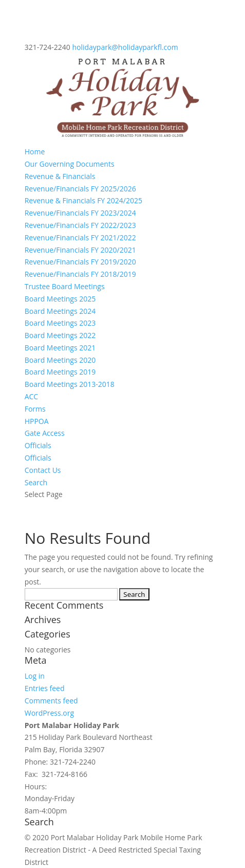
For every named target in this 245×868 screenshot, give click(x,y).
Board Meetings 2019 (60, 372)
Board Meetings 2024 (60, 311)
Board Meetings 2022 (60, 335)
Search (36, 482)
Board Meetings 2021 (60, 348)
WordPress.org (49, 713)
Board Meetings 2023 (60, 323)
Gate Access (45, 433)
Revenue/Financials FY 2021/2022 (80, 237)
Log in (35, 676)
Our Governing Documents (70, 164)
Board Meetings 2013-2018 (70, 384)
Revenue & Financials (60, 176)
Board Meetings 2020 (60, 360)
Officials (38, 445)
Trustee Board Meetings (65, 286)
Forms (35, 409)
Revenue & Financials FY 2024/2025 (83, 200)
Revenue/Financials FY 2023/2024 (80, 213)
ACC (32, 396)
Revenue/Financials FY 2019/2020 (80, 262)
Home (35, 152)
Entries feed (45, 688)
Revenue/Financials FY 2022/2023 (80, 225)
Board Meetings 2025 (60, 299)
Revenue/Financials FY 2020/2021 (80, 250)
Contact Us (43, 470)
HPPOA (37, 421)
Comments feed (51, 701)
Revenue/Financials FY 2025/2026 (80, 189)
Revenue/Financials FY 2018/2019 (80, 274)
